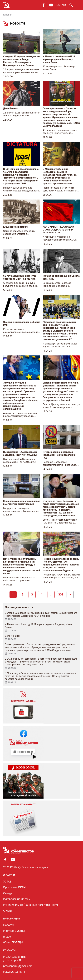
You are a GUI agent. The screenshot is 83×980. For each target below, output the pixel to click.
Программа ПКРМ (14, 887)
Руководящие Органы (17, 899)
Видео (7, 937)
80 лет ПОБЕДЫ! (13, 942)
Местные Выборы (14, 931)
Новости (9, 925)
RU (58, 5)
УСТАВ (7, 882)
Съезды (8, 893)
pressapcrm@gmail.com (18, 966)
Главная (8, 15)
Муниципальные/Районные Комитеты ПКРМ (31, 905)
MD (64, 5)
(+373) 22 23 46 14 (14, 972)
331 (61, 595)
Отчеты (8, 911)
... (51, 595)
